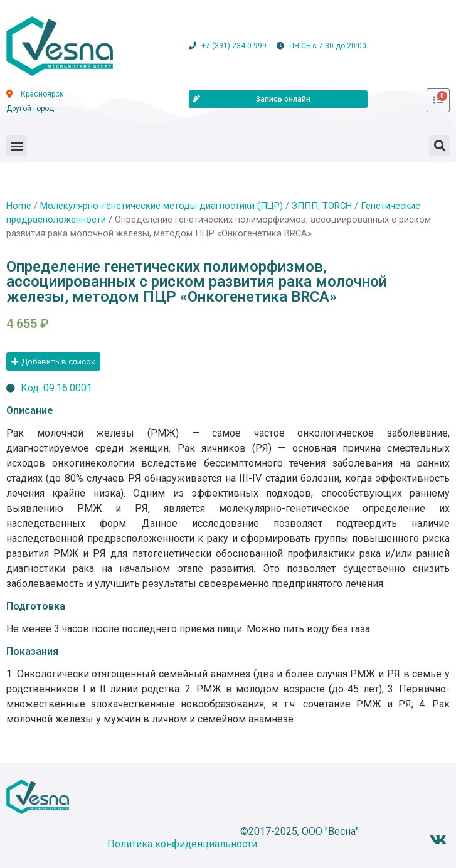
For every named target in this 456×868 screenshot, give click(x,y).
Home (19, 206)
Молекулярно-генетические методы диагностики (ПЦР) (162, 206)
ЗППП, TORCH (322, 206)
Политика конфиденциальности (182, 844)
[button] (17, 146)
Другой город (30, 109)
